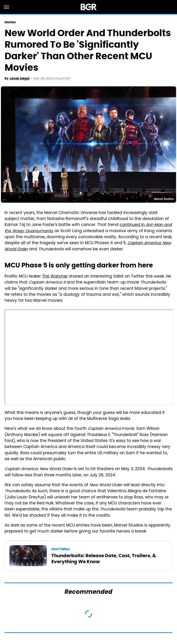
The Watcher (55, 277)
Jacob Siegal (19, 78)
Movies (10, 22)
